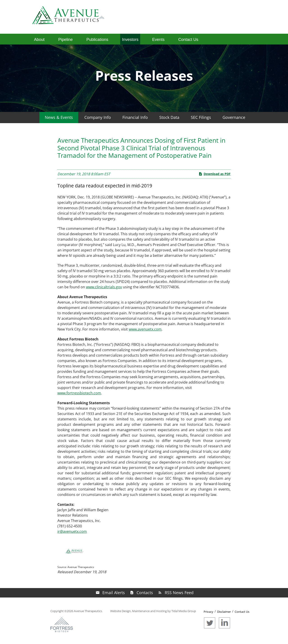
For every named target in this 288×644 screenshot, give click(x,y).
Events (158, 40)
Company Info (98, 117)
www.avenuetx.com (145, 329)
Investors (130, 40)
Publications (97, 40)
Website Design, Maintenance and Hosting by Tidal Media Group (153, 611)
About (39, 40)
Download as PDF (215, 174)
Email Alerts (114, 593)
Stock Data (169, 117)
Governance (234, 117)
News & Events (59, 117)
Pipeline (65, 40)
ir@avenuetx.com (72, 531)
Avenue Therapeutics (88, 611)
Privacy (208, 612)
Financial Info (135, 117)
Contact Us (188, 40)
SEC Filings (201, 117)
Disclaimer (224, 612)
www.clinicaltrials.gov (104, 287)
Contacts (145, 593)
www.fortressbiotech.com (79, 393)
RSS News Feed (179, 593)
